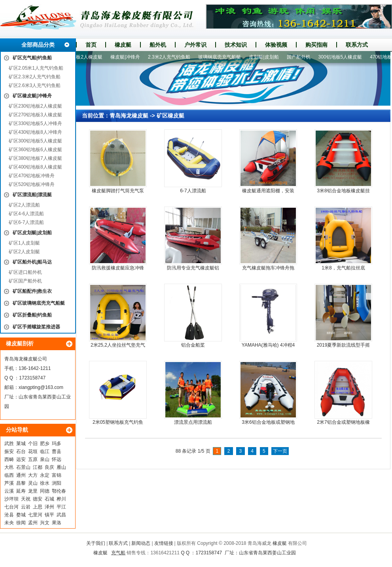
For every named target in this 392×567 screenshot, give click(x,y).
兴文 (45, 523)
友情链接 (164, 543)
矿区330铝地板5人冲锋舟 (35, 123)
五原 (33, 459)
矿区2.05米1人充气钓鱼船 (36, 68)
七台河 (11, 507)
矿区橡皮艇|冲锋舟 (32, 96)
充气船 (118, 553)
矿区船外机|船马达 (32, 262)
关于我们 (96, 543)
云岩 (26, 507)
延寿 (21, 491)
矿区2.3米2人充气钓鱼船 (35, 77)
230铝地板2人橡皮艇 (84, 57)
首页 (91, 45)
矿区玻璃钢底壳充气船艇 (39, 303)
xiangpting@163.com (41, 387)
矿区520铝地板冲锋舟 (32, 184)
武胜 (9, 444)
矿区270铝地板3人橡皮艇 (35, 115)
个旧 (33, 444)
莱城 (21, 444)
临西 (9, 475)
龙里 (33, 491)
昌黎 (21, 483)
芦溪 (9, 483)
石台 (21, 451)
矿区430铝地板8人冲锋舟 (35, 132)
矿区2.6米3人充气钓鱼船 (35, 85)
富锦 (57, 475)
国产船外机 (302, 57)
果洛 (57, 523)
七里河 (35, 515)
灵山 (33, 483)
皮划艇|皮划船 (267, 57)
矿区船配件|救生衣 (32, 291)
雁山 (61, 467)
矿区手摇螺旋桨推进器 (36, 327)
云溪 (9, 491)
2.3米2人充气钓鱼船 (172, 57)
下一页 (280, 451)
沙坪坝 (11, 499)
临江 (45, 451)
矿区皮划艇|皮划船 (32, 233)
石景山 (23, 467)
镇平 (49, 515)
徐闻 (21, 523)
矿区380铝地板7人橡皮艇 (35, 158)
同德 (45, 491)
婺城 (21, 515)
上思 (38, 507)
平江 (61, 507)
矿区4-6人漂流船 (26, 214)
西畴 (9, 459)
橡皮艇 (123, 45)
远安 (21, 459)
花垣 (33, 451)
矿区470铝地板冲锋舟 (32, 176)
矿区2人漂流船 (24, 205)
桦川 (61, 499)
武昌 (61, 515)
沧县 (9, 515)
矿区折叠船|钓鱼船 (32, 315)
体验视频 (276, 45)
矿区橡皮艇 (170, 116)
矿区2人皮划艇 (24, 252)
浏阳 (57, 483)
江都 (38, 467)
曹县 (57, 451)
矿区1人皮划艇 (24, 243)
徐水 (45, 483)
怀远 (57, 459)
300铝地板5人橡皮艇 (344, 57)
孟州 (33, 523)
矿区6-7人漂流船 (26, 222)
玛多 (57, 444)
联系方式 (357, 45)
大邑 (9, 467)
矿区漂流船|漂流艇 (32, 195)
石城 (49, 499)
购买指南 (316, 45)
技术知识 (236, 45)
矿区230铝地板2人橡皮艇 (35, 106)
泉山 (45, 459)
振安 (9, 451)
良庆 (49, 467)
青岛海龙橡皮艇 (129, 116)
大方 (33, 475)
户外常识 (195, 45)
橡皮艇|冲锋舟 (128, 57)
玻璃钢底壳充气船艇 (223, 57)
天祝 (26, 499)
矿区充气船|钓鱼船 (32, 58)
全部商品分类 (38, 45)
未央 (9, 523)
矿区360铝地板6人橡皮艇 (35, 150)
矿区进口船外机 (25, 272)
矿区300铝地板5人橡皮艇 (35, 141)
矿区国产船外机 (25, 281)
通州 (21, 475)
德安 (38, 499)
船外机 (158, 45)
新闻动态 (141, 543)
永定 (45, 475)
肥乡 (45, 444)
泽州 (49, 507)
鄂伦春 (59, 491)
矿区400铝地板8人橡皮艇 (35, 167)
